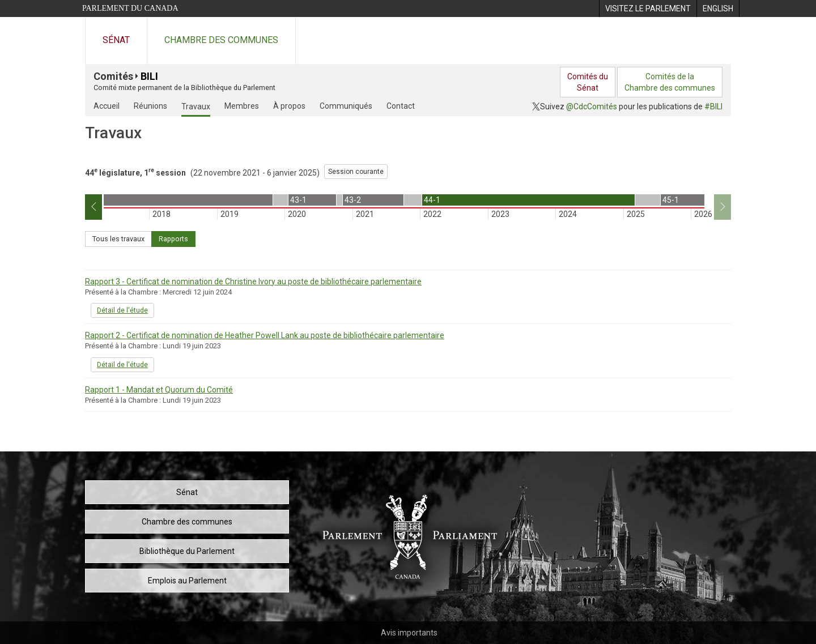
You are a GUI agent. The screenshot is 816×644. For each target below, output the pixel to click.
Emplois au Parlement (187, 581)
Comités (113, 76)
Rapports (173, 239)
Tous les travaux (118, 239)
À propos (289, 106)
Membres (242, 106)
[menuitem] (648, 8)
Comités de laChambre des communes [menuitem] (670, 82)
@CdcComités (592, 106)
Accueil (107, 106)
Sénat (116, 40)
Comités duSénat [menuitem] (588, 82)
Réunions (150, 106)
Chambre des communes (221, 40)
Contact (401, 106)
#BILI (713, 106)
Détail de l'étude (122, 310)
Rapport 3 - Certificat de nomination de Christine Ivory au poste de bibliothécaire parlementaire (253, 282)
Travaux (196, 106)
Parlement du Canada (130, 8)
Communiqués (346, 106)
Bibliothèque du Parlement (187, 551)
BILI (149, 76)
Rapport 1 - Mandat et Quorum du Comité (159, 390)
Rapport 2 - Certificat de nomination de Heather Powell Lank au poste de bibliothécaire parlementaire (265, 335)
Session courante (356, 172)
